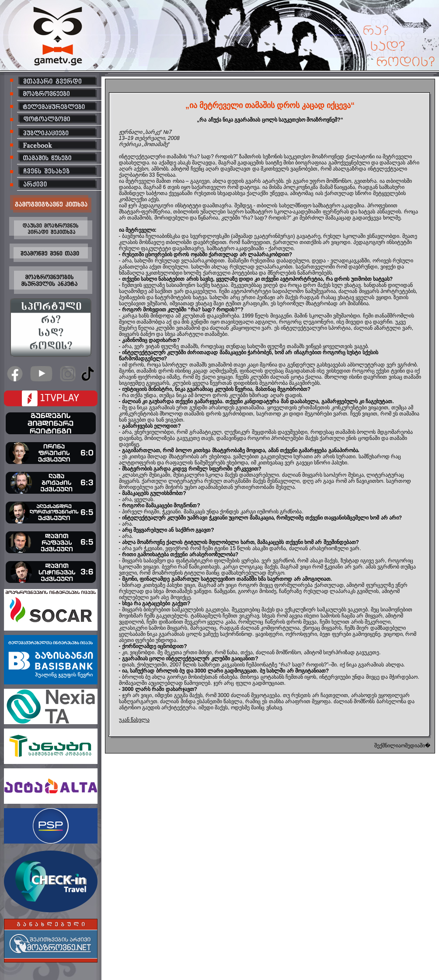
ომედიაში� (416, 746)
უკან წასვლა (134, 720)
